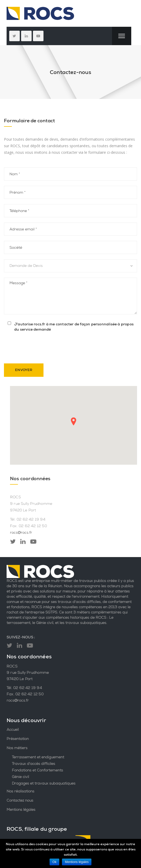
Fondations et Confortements (37, 770)
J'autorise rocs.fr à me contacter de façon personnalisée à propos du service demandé (74, 327)
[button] (73, 421)
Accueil (13, 729)
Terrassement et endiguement (38, 757)
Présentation (18, 739)
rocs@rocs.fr (21, 532)
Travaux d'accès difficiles (33, 764)
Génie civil (20, 777)
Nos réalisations (20, 791)
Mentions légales (21, 809)
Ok (54, 862)
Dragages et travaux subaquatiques (44, 783)
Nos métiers (17, 748)
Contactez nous (20, 800)
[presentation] (44, 348)
